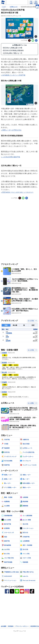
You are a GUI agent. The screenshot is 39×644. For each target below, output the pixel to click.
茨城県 (4, 382)
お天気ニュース (14, 7)
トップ (4, 7)
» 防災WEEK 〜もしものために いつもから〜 (17, 192)
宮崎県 (4, 353)
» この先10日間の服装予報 (11, 157)
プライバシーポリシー (22, 626)
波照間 (8, 341)
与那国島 (9, 333)
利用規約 (11, 626)
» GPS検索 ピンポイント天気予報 (13, 75)
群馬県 (4, 392)
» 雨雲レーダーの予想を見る (11, 130)
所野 (7, 337)
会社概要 (4, 626)
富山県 (4, 372)
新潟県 (4, 363)
